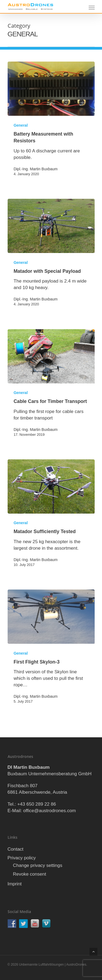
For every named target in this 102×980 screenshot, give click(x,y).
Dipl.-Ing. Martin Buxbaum (36, 169)
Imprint (15, 884)
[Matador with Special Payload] (51, 226)
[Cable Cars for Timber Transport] (51, 356)
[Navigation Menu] (92, 7)
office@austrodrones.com (50, 811)
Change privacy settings (38, 865)
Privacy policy (22, 858)
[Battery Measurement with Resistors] (51, 89)
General (21, 125)
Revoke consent (30, 874)
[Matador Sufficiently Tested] (51, 486)
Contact (16, 849)
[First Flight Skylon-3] (51, 617)
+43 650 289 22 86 (36, 804)
